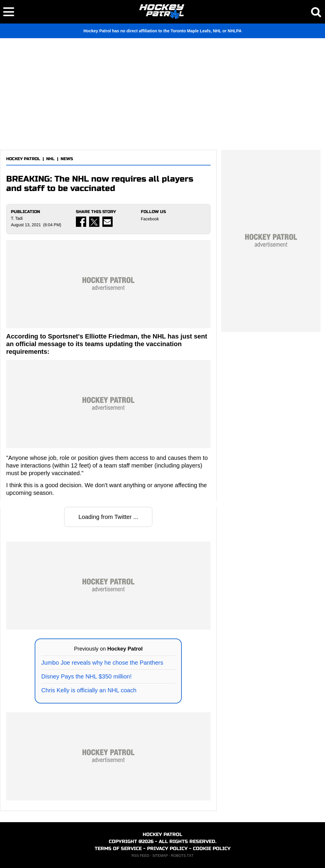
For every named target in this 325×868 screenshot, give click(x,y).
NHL (50, 159)
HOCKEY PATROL (23, 159)
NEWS (67, 159)
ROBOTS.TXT (182, 856)
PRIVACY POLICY (167, 848)
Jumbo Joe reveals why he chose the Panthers (102, 663)
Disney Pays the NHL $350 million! (86, 676)
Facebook (150, 219)
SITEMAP (160, 856)
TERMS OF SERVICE (118, 848)
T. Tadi (17, 218)
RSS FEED (140, 856)
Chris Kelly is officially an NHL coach (89, 690)
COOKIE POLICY (212, 848)
